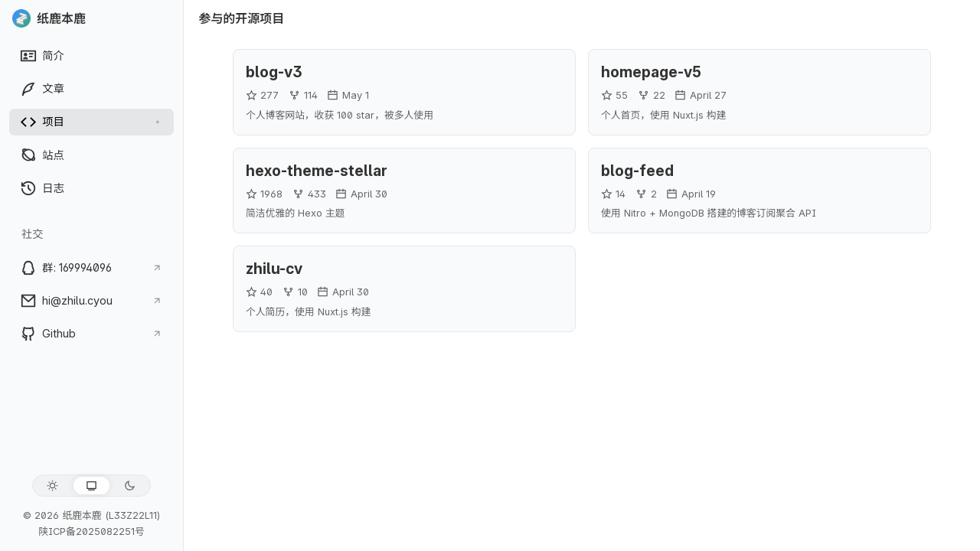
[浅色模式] (52, 486)
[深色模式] (130, 486)
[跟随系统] (91, 486)
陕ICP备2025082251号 (91, 531)
